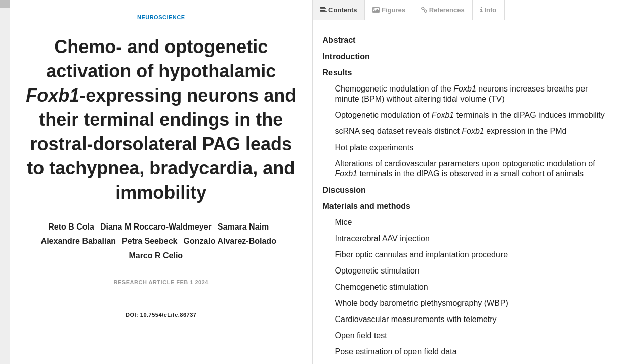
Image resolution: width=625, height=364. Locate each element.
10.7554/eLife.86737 (169, 315)
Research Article (144, 282)
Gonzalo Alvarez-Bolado (230, 241)
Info (488, 10)
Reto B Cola (71, 227)
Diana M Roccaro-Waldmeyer (156, 227)
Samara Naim (243, 227)
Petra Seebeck (150, 241)
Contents (339, 10)
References (443, 10)
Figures (389, 10)
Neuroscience (161, 17)
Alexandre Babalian (79, 241)
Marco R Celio (156, 256)
